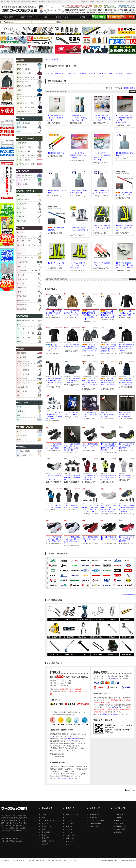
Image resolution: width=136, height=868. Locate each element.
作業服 (44, 814)
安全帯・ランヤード (64, 17)
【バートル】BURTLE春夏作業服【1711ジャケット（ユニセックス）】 (72, 313)
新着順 (133, 88)
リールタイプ (21, 204)
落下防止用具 (21, 296)
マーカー (20, 431)
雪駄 (18, 396)
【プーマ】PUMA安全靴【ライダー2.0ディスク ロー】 (109, 539)
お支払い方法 (112, 679)
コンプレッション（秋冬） (26, 107)
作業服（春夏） (9, 17)
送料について (119, 823)
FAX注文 (53, 736)
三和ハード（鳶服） (24, 123)
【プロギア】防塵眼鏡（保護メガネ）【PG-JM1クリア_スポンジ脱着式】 (124, 265)
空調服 (19, 90)
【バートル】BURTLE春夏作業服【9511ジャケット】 (72, 347)
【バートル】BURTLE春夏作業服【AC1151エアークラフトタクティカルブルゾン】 (91, 349)
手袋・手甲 (46, 838)
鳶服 (46, 17)
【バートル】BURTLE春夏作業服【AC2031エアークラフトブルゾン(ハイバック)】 (109, 383)
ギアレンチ (20, 283)
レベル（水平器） (23, 262)
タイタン (69, 832)
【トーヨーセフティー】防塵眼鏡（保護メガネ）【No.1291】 (79, 155)
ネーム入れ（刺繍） (24, 451)
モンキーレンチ (22, 279)
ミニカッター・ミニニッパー (27, 271)
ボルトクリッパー (23, 266)
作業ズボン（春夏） (24, 69)
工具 (43, 829)
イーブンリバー (71, 823)
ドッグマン (70, 826)
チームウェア (46, 823)
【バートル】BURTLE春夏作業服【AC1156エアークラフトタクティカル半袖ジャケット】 (91, 315)
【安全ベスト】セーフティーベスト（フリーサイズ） (124, 228)
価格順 (126, 88)
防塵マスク (72, 74)
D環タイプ (20, 195)
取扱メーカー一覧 (130, 595)
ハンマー (20, 292)
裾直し (121, 707)
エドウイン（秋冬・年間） (26, 164)
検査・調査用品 (22, 305)
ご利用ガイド (119, 814)
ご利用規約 (118, 817)
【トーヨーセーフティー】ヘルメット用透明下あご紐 (56, 118)
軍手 (18, 415)
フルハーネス (21, 208)
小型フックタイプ (23, 200)
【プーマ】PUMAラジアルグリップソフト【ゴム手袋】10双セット (90, 478)
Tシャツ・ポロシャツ (24, 180)
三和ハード (70, 817)
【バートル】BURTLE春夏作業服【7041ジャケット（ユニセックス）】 (54, 313)
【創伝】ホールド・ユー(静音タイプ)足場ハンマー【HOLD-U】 (109, 414)
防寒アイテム (21, 99)
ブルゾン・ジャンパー (24, 175)
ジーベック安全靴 (23, 370)
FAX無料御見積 (95, 823)
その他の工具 (21, 309)
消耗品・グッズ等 (48, 841)
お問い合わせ (131, 2)
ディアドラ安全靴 (23, 366)
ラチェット (20, 275)
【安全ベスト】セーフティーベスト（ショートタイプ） (101, 228)
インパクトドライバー (24, 241)
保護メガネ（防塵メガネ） (55, 74)
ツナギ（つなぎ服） (49, 820)
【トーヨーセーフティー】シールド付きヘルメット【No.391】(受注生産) (102, 118)
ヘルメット (82, 74)
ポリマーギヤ (71, 835)
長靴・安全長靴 (22, 391)
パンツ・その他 (22, 184)
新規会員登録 (95, 814)
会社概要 (84, 2)
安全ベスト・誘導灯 (116, 74)
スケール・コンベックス (25, 258)
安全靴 (82, 17)
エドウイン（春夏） (24, 160)
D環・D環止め (22, 221)
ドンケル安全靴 (22, 378)
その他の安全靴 (22, 387)
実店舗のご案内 (19, 860)
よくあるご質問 (119, 2)
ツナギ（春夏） (22, 143)
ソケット (20, 253)
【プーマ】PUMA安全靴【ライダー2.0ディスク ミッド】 (91, 539)
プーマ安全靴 (21, 357)
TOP (47, 59)
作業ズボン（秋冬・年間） (26, 77)
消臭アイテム (21, 435)
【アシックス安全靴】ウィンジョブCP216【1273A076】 (126, 446)
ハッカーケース (22, 236)
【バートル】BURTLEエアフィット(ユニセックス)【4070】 (127, 313)
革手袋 (19, 407)
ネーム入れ (113, 707)
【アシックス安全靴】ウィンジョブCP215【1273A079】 (54, 478)
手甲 (18, 420)
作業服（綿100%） (23, 82)
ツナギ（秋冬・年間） (24, 147)
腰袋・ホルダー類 (23, 300)
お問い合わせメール (72, 739)
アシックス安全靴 (23, 361)
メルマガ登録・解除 (97, 820)
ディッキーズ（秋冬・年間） (27, 156)
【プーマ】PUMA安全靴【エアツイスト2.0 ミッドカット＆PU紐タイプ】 (54, 539)
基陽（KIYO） (71, 838)
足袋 (18, 131)
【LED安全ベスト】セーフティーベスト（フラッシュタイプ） (79, 265)
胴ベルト (20, 212)
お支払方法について (121, 820)
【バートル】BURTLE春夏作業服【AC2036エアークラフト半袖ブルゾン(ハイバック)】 (91, 383)
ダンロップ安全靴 (23, 383)
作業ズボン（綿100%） (25, 86)
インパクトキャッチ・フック (27, 245)
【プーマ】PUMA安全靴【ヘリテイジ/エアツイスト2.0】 (90, 446)
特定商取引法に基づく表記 (109, 714)
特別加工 (45, 844)
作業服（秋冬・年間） (24, 73)
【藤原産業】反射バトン (56, 153)
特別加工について (120, 826)
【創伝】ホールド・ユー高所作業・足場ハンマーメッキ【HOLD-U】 (126, 414)
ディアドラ (70, 844)
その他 (19, 440)
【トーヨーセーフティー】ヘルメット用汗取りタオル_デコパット (79, 118)
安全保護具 (54, 59)
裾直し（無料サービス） (25, 455)
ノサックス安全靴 (23, 374)
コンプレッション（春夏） (26, 103)
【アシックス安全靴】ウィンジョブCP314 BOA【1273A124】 (72, 381)
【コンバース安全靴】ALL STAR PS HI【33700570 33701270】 (72, 478)
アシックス (70, 841)
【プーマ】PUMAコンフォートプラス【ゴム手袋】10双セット (108, 478)
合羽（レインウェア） (24, 111)
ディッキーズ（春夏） (24, 151)
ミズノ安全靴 (21, 353)
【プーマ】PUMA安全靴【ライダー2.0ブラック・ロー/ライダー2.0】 (54, 446)
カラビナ (20, 249)
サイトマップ (106, 2)
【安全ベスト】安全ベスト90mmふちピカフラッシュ (79, 230)
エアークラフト (27, 17)
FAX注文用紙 (95, 826)
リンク (74, 860)
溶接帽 (129, 74)
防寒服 (19, 94)
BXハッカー (21, 232)
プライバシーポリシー (64, 778)
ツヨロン (69, 829)
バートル (69, 820)
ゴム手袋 (20, 411)
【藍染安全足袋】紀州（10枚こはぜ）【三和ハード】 (90, 414)
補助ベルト (20, 217)
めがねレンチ (21, 288)
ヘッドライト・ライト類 (98, 74)
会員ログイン (95, 817)
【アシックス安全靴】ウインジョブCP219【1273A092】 (126, 539)
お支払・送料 (94, 2)
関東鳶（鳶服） (22, 127)
